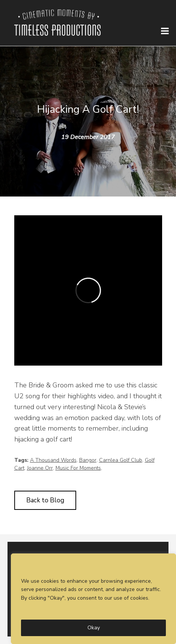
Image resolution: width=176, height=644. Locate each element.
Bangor (88, 460)
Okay (94, 628)
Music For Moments (78, 468)
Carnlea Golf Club (121, 460)
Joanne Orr (40, 468)
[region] (93, 599)
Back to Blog (45, 500)
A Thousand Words (53, 460)
